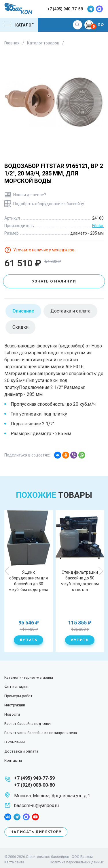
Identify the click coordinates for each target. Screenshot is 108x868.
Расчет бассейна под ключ (28, 724)
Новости (12, 714)
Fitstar (98, 226)
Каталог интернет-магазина (29, 677)
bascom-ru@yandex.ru (36, 806)
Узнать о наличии (54, 281)
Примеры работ (18, 696)
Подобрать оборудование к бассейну (49, 204)
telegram (91, 9)
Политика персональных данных (77, 862)
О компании (15, 742)
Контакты (13, 761)
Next (101, 571)
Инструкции (15, 705)
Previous (7, 571)
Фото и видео (16, 687)
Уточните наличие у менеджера (44, 250)
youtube (35, 817)
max (99, 9)
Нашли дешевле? (30, 195)
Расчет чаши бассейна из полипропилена (41, 733)
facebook (8, 817)
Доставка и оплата (21, 751)
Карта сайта (14, 862)
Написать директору (36, 832)
